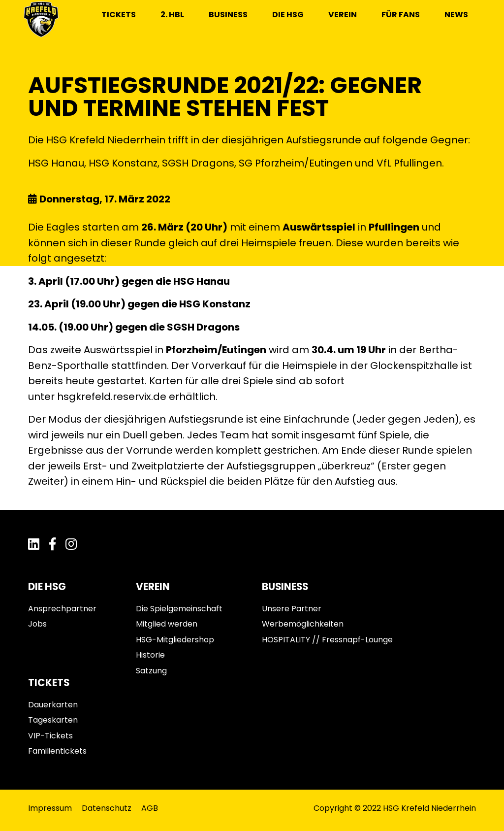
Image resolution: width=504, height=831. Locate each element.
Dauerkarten (53, 705)
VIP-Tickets (50, 736)
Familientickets (57, 751)
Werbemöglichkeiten (303, 624)
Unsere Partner (292, 609)
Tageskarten (53, 720)
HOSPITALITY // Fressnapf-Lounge (327, 640)
